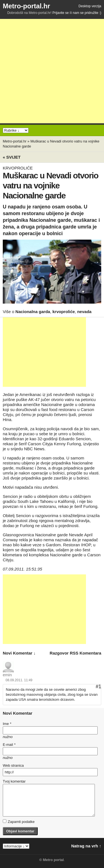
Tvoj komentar (14, 781)
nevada (84, 312)
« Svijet (12, 157)
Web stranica (13, 765)
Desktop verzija (90, 6)
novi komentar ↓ (19, 653)
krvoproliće (64, 312)
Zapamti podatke (19, 822)
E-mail (9, 745)
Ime (7, 724)
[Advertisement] (52, 71)
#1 (98, 687)
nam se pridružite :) (87, 13)
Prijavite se (61, 13)
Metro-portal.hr (26, 6)
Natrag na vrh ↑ (86, 846)
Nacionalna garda (33, 312)
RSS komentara (86, 653)
